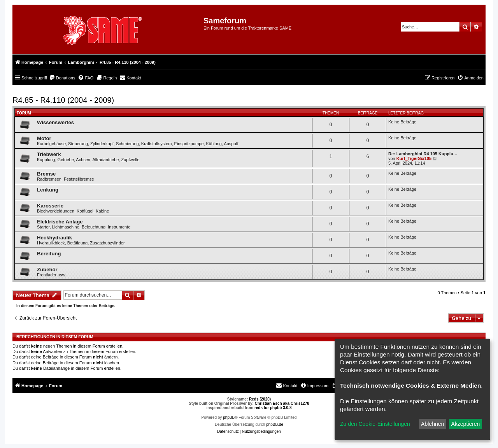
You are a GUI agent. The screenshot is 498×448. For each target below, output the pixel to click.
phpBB (229, 417)
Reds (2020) (260, 399)
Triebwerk (49, 154)
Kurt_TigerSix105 (414, 158)
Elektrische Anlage (60, 222)
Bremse (46, 174)
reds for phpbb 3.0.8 (273, 408)
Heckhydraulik (54, 238)
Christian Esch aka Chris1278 (282, 403)
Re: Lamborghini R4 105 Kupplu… (423, 154)
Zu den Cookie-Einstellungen (375, 424)
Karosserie (50, 206)
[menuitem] (62, 78)
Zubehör (47, 270)
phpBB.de (275, 424)
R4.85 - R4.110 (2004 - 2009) (63, 100)
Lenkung (48, 190)
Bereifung (49, 254)
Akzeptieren (465, 424)
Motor (44, 138)
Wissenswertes (55, 122)
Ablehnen (432, 424)
